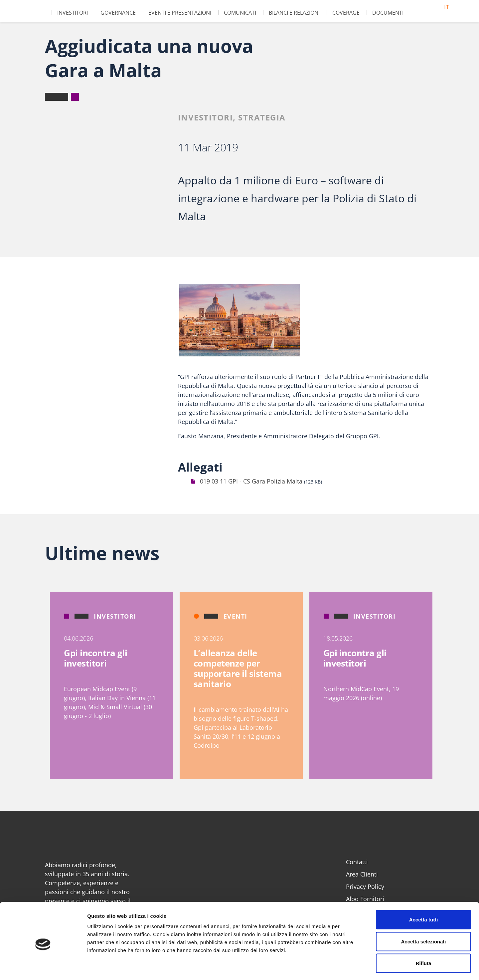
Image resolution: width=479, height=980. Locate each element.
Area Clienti (362, 874)
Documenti (388, 13)
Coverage (346, 13)
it (447, 7)
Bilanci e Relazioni (294, 13)
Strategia (262, 117)
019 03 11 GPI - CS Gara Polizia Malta (251, 481)
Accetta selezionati (423, 915)
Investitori (73, 13)
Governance (118, 13)
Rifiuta (424, 936)
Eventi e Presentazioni (180, 13)
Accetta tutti (424, 893)
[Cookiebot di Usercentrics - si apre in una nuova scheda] (43, 967)
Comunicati (240, 13)
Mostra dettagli (350, 967)
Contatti (357, 862)
